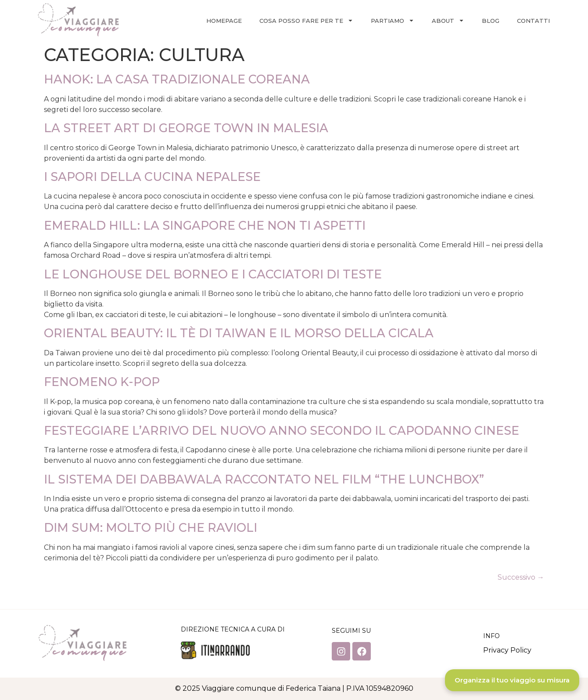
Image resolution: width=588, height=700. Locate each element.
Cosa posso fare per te (306, 20)
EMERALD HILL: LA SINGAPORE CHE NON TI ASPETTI (205, 226)
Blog (491, 21)
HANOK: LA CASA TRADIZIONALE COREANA (177, 79)
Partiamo (393, 20)
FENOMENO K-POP (102, 382)
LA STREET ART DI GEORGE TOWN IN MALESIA (186, 128)
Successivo (521, 577)
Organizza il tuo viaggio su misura (512, 680)
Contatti (533, 21)
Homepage (224, 21)
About (448, 20)
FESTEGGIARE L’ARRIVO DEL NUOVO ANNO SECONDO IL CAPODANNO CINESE (281, 431)
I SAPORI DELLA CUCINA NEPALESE (152, 177)
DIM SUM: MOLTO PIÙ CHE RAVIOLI (151, 528)
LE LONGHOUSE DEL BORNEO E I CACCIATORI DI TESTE (213, 274)
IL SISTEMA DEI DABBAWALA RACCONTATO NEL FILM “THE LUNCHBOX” (264, 479)
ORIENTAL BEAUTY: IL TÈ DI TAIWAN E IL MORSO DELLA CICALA (239, 333)
